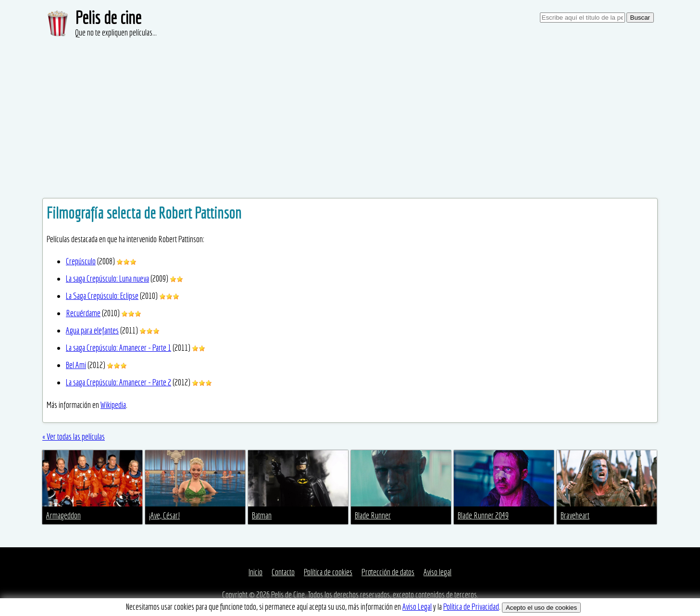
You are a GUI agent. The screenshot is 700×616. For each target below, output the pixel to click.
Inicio (256, 572)
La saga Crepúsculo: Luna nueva (107, 278)
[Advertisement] (350, 111)
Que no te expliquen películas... (116, 32)
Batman (262, 515)
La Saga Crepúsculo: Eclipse (102, 296)
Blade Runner (373, 515)
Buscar (640, 18)
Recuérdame (83, 313)
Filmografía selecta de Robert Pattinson (144, 213)
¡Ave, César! (164, 515)
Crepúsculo (81, 261)
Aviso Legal (417, 607)
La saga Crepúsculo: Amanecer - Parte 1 (119, 348)
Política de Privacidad (471, 607)
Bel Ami (76, 365)
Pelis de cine (108, 18)
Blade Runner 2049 (483, 515)
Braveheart (575, 515)
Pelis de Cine (288, 595)
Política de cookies (328, 572)
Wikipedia (113, 405)
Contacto (283, 572)
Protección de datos (388, 572)
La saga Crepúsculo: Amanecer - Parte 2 (119, 382)
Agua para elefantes (92, 330)
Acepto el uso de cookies (541, 608)
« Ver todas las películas (74, 437)
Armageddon (63, 515)
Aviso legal (437, 572)
